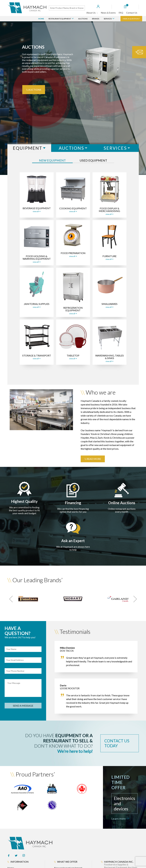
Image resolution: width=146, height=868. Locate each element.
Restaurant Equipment (61, 19)
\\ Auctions (34, 90)
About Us (92, 13)
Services (109, 19)
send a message (23, 706)
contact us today (117, 743)
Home (41, 19)
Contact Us (132, 13)
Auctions (83, 19)
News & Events (108, 13)
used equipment (93, 160)
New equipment (52, 160)
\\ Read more (93, 459)
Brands (96, 19)
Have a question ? (131, 19)
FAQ (121, 13)
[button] (11, 599)
